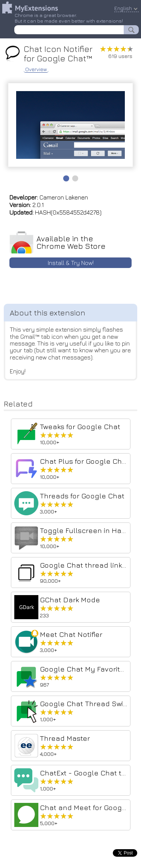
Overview (36, 69)
